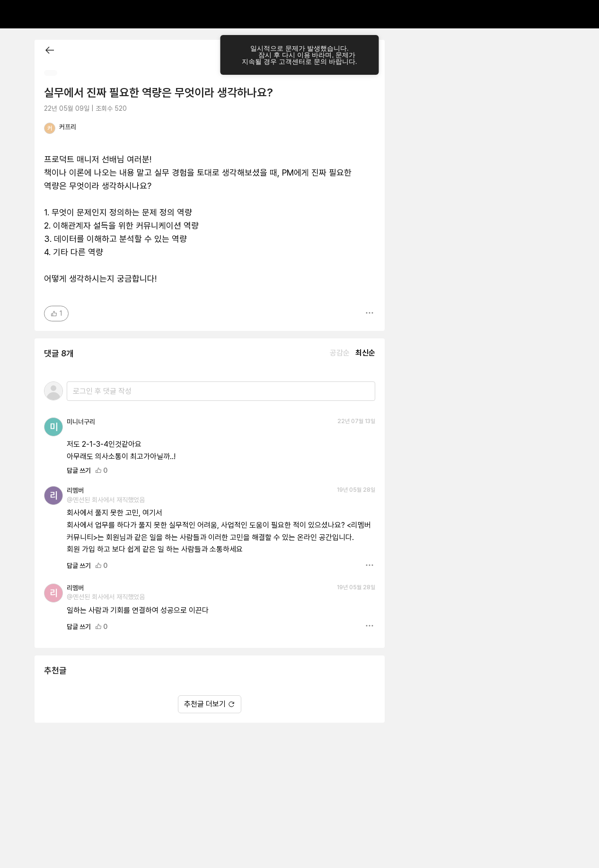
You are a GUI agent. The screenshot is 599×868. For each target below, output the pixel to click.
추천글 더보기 (210, 704)
